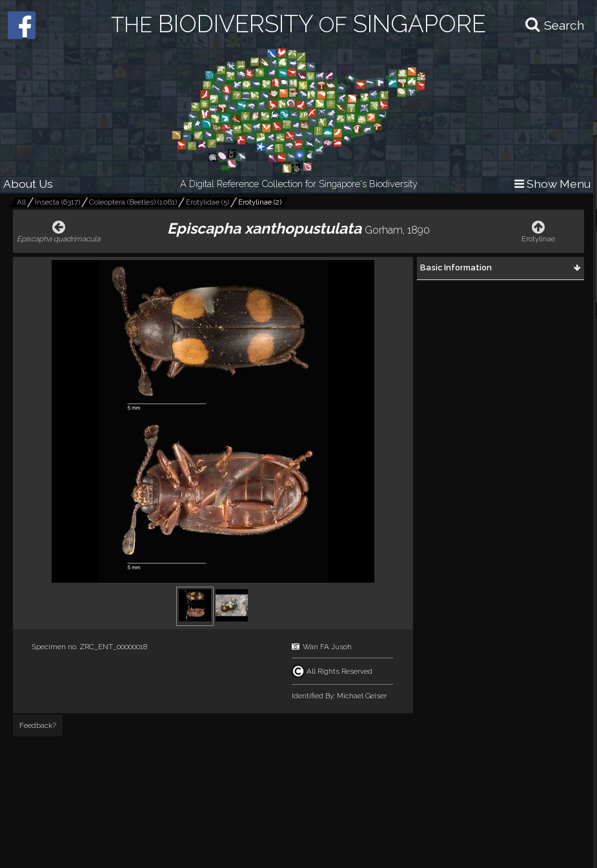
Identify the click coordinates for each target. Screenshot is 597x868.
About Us (28, 184)
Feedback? (38, 725)
